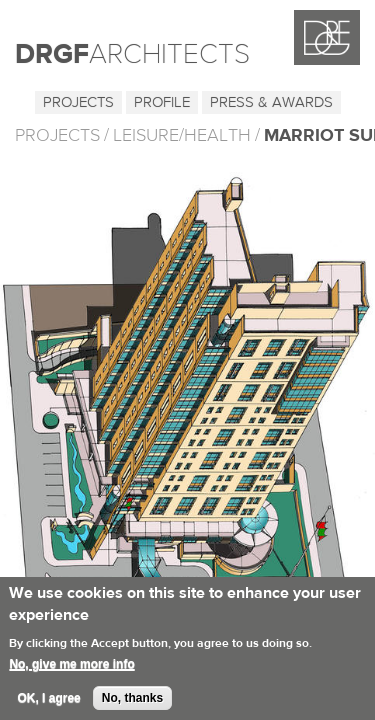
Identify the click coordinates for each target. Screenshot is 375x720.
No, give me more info (71, 670)
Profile (162, 102)
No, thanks (132, 704)
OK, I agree (48, 704)
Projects (78, 102)
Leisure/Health (182, 135)
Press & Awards (271, 102)
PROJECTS (57, 135)
